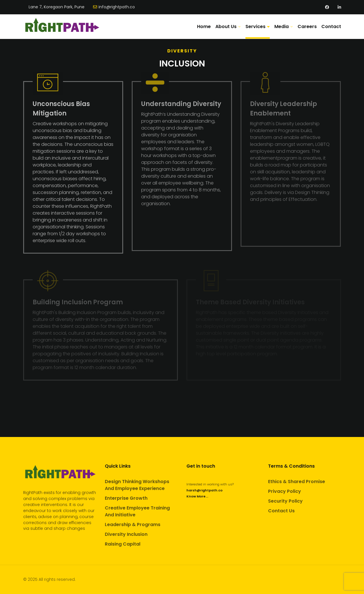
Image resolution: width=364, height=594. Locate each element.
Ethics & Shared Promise (297, 482)
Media (282, 27)
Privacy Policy (285, 491)
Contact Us (281, 511)
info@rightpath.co (117, 7)
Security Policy (285, 501)
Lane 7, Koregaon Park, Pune (57, 7)
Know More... (197, 496)
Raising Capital (123, 544)
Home (204, 27)
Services (255, 27)
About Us (226, 27)
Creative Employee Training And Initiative (137, 511)
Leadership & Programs (133, 525)
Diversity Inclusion (126, 534)
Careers (307, 27)
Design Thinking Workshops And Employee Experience (137, 485)
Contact (331, 27)
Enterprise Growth (126, 498)
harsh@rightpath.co (204, 490)
